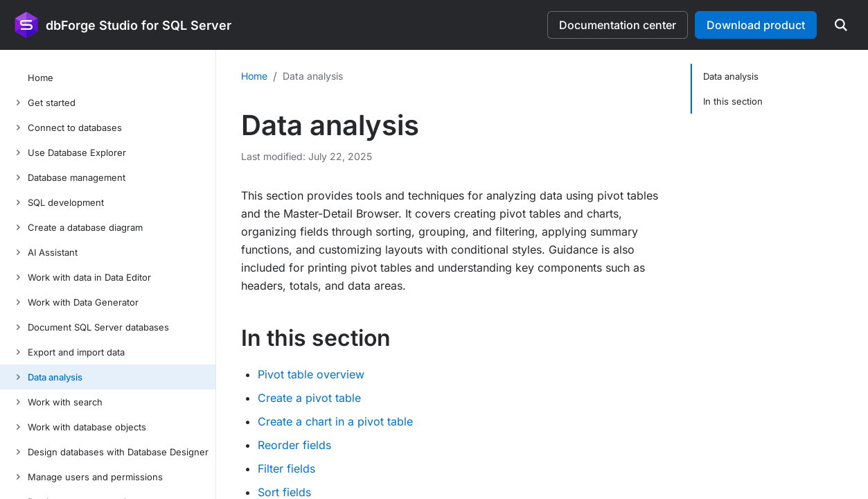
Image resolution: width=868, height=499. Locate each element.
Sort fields (284, 492)
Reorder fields (294, 445)
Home (254, 76)
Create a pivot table (309, 398)
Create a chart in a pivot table (335, 421)
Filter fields (286, 469)
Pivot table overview (311, 374)
